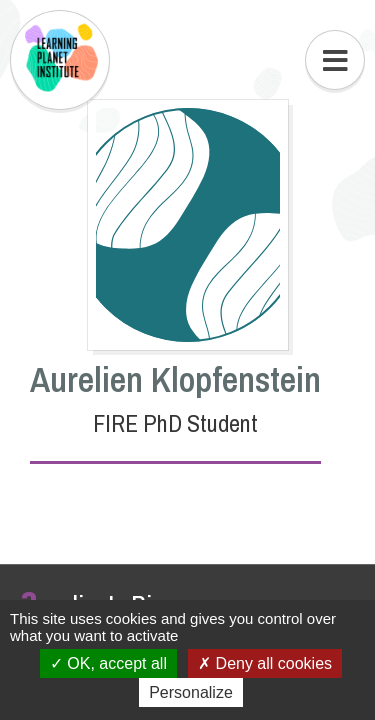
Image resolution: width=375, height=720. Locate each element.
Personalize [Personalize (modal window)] (191, 692)
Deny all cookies (265, 663)
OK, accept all (108, 663)
